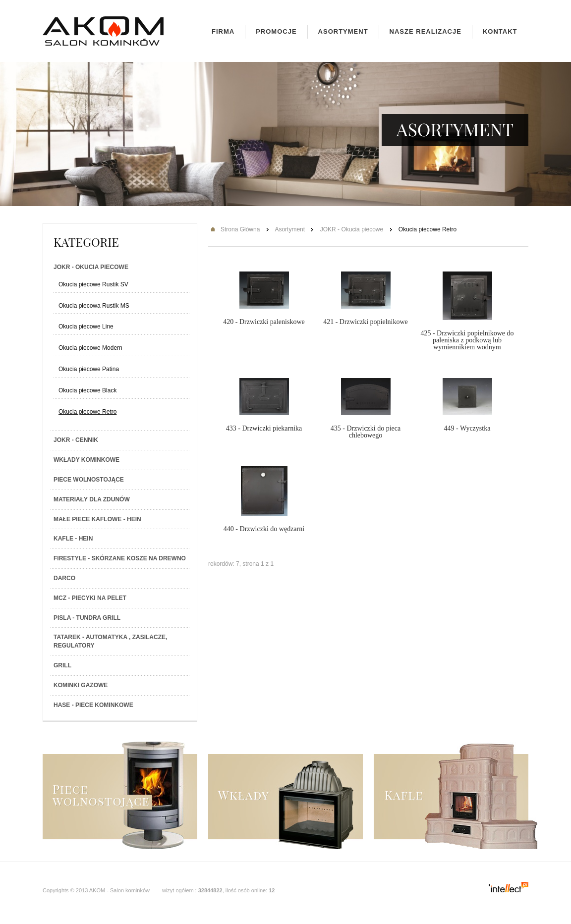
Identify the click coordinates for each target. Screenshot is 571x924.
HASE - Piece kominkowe (93, 705)
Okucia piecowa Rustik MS (94, 306)
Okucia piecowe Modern (90, 348)
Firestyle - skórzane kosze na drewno (120, 558)
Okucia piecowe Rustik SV (93, 284)
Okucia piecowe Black (87, 390)
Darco (64, 578)
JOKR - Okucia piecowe (91, 267)
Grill (62, 665)
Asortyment (343, 31)
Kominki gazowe (81, 685)
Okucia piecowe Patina (89, 369)
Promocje (276, 31)
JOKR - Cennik (76, 440)
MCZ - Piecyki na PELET (90, 598)
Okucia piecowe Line (86, 326)
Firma (223, 31)
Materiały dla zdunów (92, 499)
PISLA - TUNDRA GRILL (87, 618)
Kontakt (500, 31)
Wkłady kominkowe (86, 460)
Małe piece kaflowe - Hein (97, 519)
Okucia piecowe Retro (87, 412)
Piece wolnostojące (89, 480)
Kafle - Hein (73, 539)
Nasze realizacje (426, 31)
